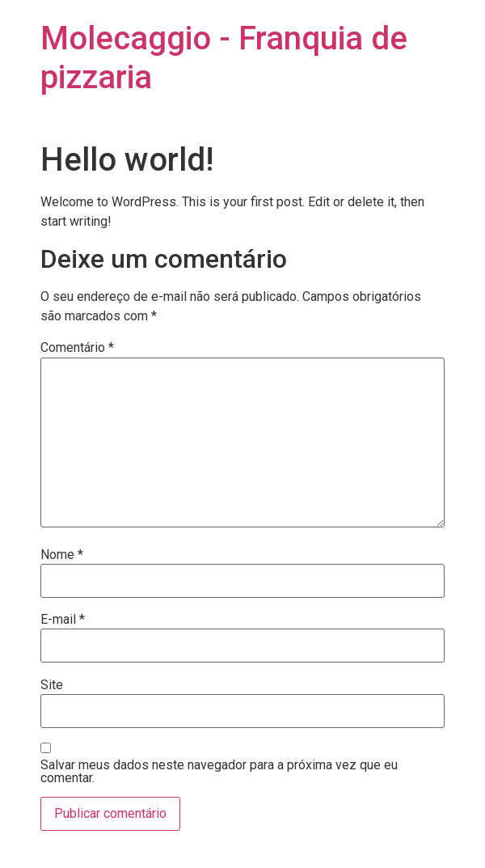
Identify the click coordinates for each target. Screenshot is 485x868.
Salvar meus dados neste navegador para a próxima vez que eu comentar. (219, 772)
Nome (62, 555)
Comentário (77, 348)
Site (52, 685)
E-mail (63, 620)
